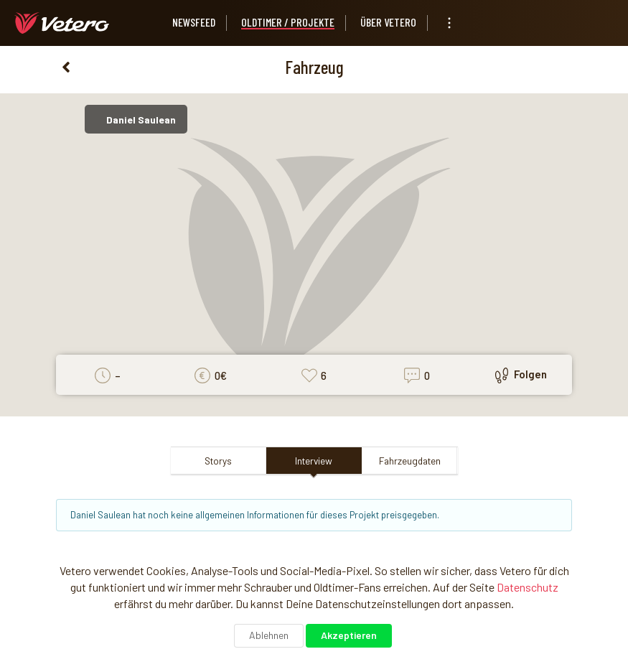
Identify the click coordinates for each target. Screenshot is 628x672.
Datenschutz (528, 587)
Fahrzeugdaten (410, 461)
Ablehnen (269, 635)
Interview (314, 461)
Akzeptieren (349, 635)
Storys (218, 461)
